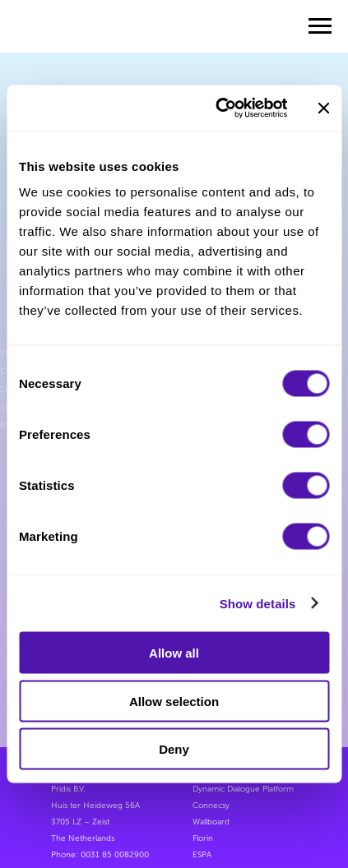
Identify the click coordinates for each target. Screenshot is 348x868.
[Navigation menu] (320, 26)
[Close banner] (323, 108)
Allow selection (174, 701)
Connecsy (211, 806)
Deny (174, 749)
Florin (203, 838)
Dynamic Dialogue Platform (243, 789)
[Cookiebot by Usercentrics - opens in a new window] (218, 108)
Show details (258, 603)
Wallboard (211, 822)
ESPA (202, 855)
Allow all (174, 653)
